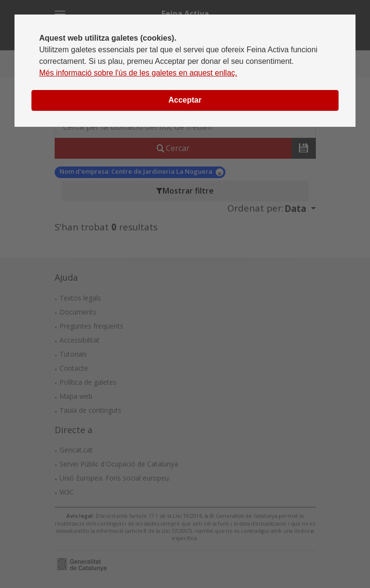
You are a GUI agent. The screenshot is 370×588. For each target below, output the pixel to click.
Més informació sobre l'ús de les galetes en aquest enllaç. (138, 73)
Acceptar (185, 100)
